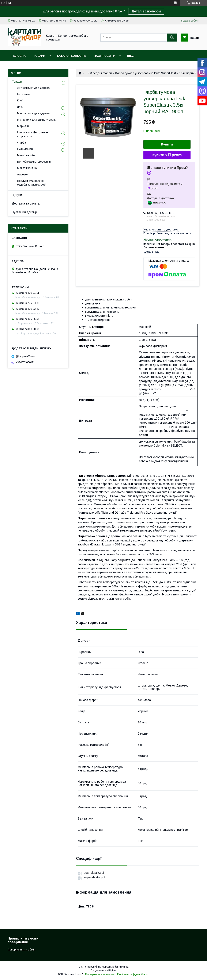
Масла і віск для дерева (33, 113)
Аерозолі (23, 174)
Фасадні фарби (101, 73)
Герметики (24, 94)
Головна (18, 56)
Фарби (22, 143)
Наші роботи (105, 56)
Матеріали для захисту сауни (37, 120)
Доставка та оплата (26, 203)
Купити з (167, 155)
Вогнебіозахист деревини (34, 162)
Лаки (20, 107)
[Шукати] (172, 38)
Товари (39, 56)
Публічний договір (24, 212)
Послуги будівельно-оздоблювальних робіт (32, 183)
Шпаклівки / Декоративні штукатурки (33, 134)
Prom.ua (123, 967)
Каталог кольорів (72, 56)
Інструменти (25, 149)
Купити (167, 144)
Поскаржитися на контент (100, 974)
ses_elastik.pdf (94, 873)
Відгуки (17, 195)
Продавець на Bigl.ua (103, 971)
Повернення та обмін (21, 950)
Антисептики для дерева (33, 88)
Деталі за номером (146, 11)
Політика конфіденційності (133, 974)
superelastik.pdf (94, 877)
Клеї (20, 100)
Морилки (23, 126)
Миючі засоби (26, 155)
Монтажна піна (27, 168)
